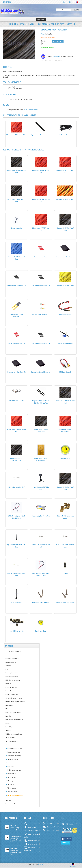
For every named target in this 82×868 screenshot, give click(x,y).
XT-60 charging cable (65, 372)
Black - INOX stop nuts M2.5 (16, 631)
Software (8, 730)
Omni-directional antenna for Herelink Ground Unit (16, 839)
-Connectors (11, 763)
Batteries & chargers (12, 658)
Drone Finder (7, 2)
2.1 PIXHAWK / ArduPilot (13, 651)
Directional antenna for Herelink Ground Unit (16, 851)
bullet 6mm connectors (31, 110)
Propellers (9, 716)
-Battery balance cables (14, 748)
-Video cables (11, 788)
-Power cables (11, 774)
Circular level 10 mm (41, 631)
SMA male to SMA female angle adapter (65, 517)
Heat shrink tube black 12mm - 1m (41, 372)
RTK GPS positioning (12, 727)
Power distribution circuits (14, 712)
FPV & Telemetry (11, 691)
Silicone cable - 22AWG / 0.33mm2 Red (65, 431)
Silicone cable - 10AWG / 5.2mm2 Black (16, 172)
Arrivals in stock (31, 831)
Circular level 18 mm (65, 458)
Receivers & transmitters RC (14, 720)
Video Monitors (10, 738)
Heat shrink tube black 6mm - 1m (41, 343)
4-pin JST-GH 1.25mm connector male (65, 546)
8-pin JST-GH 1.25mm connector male (16, 574)
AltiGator (41, 864)
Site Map (48, 823)
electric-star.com (50, 830)
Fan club (8, 684)
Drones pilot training (12, 673)
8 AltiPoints (56, 56)
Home (64, 2)
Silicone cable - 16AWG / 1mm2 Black (65, 488)
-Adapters (10, 745)
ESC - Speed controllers (13, 680)
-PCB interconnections (14, 770)
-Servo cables (11, 777)
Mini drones (9, 705)
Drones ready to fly (12, 676)
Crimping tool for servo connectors (16, 315)
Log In (70, 2)
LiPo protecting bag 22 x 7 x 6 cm (41, 516)
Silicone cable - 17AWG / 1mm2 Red (41, 229)
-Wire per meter (12, 792)
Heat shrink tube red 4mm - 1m (41, 257)
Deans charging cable (65, 314)
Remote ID (9, 723)
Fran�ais (73, 866)
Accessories (9, 655)
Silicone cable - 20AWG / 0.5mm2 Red (16, 431)
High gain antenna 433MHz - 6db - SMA (16, 546)
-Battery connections (13, 752)
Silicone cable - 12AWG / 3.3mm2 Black (16, 200)
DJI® (7, 669)
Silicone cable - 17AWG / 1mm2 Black (65, 229)
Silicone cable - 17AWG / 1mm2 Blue (16, 258)
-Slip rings (10, 781)
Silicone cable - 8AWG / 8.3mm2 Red (16, 135)
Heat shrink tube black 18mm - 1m (16, 372)
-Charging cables (12, 759)
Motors (8, 709)
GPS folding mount (16, 602)
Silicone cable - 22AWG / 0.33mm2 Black (41, 431)
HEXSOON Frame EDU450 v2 (16, 401)
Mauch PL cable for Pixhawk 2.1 (41, 314)
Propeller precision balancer (65, 343)
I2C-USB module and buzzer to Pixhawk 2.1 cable (41, 574)
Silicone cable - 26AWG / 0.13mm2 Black (16, 459)
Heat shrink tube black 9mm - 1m (65, 257)
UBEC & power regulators (14, 734)
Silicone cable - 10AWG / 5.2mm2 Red (41, 172)
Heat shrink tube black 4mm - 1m (41, 286)
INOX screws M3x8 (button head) (65, 602)
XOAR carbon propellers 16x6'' (16, 487)
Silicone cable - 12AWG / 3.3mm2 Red (41, 200)
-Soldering (10, 784)
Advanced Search (32, 824)
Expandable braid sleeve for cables (41, 135)
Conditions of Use (32, 840)
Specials (8, 800)
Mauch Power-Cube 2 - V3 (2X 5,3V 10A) (15, 828)
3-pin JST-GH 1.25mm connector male (41, 546)
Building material (11, 662)
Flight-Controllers (11, 687)
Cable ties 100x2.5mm (65, 135)
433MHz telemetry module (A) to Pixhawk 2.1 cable (16, 517)
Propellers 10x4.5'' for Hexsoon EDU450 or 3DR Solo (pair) (41, 402)
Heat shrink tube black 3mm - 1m (16, 286)
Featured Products (11, 804)
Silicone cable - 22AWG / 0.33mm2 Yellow (41, 459)
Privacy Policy (31, 844)
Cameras (8, 666)
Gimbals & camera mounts (14, 698)
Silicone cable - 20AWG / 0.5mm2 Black (65, 402)
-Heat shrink (11, 766)
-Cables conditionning (14, 756)
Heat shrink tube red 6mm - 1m (16, 343)
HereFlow (65, 573)
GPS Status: (67, 824)
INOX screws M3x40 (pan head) (41, 602)
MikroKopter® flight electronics (15, 702)
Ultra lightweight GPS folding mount (41, 488)
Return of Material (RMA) (32, 835)
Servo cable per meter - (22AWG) (65, 199)
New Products (31, 827)
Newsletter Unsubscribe (30, 849)
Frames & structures (12, 694)
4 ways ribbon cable (16, 228)
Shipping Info (49, 827)
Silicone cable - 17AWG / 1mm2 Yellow (65, 287)
